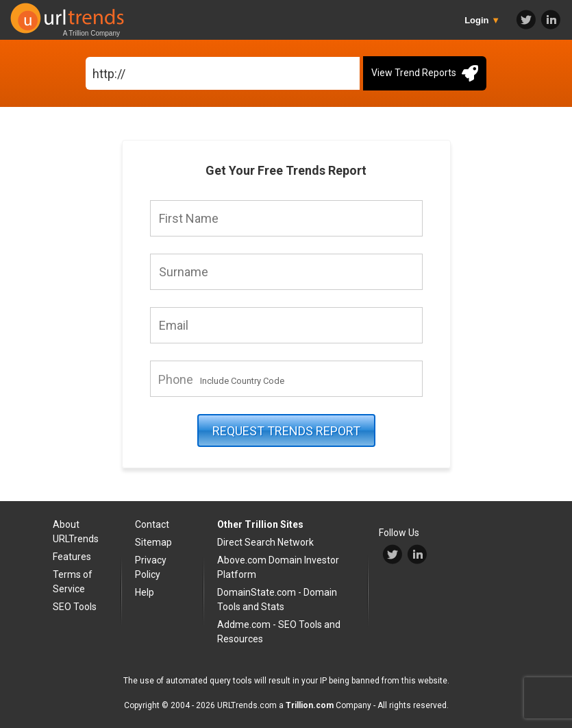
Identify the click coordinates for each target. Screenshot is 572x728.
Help (145, 592)
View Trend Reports (425, 73)
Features (72, 557)
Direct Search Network (265, 542)
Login (482, 20)
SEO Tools (75, 607)
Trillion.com (310, 705)
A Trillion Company (91, 33)
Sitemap (153, 542)
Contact (152, 524)
